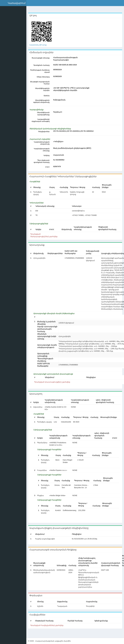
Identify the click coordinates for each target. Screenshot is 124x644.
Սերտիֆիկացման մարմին (44, 89)
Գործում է (59, 112)
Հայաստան (60, 155)
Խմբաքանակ (60, 100)
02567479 (58, 166)
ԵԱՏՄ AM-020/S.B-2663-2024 (66, 65)
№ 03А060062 (60, 160)
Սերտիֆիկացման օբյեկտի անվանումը (43, 101)
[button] (14, 3)
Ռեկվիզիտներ (45, 132)
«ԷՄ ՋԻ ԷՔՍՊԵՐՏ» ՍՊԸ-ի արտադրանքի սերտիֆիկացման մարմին (73, 89)
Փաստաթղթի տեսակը (42, 58)
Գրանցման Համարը (43, 65)
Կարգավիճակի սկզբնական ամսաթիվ (42, 120)
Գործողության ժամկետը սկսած (41, 71)
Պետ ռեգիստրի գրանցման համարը (43, 161)
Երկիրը (48, 155)
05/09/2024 (57, 70)
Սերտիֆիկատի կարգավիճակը (45, 114)
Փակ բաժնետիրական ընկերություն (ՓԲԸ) (73, 148)
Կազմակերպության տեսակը (43, 150)
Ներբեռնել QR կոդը (40, 45)
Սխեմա (48, 96)
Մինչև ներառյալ (44, 77)
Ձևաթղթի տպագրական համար (41, 83)
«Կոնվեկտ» (60, 142)
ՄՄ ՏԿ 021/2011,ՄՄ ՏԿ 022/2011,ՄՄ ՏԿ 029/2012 (75, 131)
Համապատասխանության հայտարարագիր (61, 59)
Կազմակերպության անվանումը (43, 143)
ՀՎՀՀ (49, 167)
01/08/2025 (57, 76)
